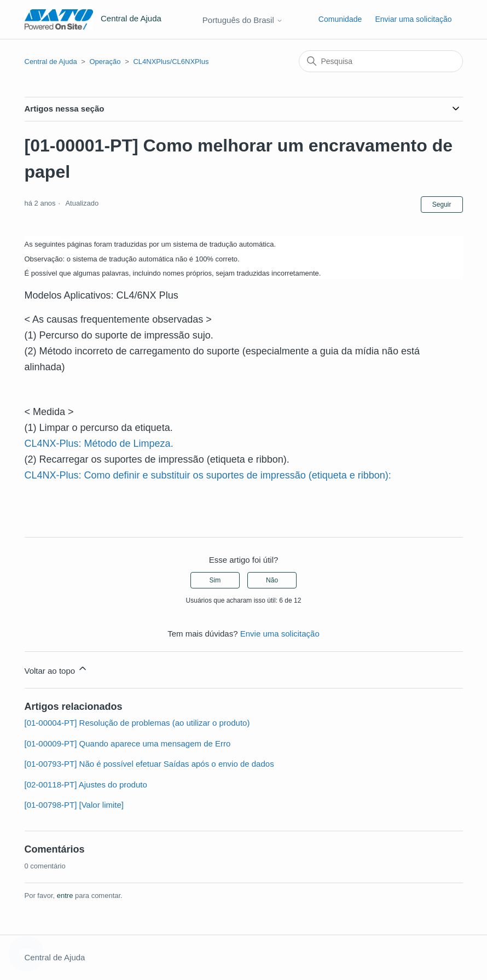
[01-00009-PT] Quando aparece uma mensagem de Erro (128, 743)
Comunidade (340, 19)
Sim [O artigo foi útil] (215, 580)
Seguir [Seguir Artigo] (442, 205)
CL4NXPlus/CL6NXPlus (171, 62)
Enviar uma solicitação (413, 19)
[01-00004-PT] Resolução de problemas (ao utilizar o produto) (137, 723)
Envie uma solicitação (280, 634)
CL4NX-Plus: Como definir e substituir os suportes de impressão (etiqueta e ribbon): (208, 475)
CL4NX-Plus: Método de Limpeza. (99, 444)
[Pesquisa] (381, 61)
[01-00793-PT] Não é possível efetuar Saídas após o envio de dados (149, 764)
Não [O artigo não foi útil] (272, 580)
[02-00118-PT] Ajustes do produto (86, 784)
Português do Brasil (243, 20)
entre (65, 896)
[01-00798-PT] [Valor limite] (74, 805)
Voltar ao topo (57, 669)
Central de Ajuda (51, 62)
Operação (105, 62)
